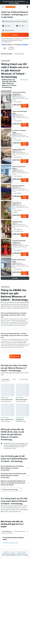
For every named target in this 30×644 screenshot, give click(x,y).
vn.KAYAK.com (6, 552)
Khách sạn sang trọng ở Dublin (11, 543)
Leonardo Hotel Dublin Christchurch (19, 242)
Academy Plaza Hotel (19, 149)
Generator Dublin (17, 222)
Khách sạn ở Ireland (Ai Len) (9, 553)
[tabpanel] (15, 403)
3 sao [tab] (14, 379)
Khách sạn (13, 552)
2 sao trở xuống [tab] (24, 379)
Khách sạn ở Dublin (21, 553)
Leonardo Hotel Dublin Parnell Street (19, 93)
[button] (27, 2)
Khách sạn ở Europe (21, 552)
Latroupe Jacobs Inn (18, 186)
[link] (15, 356)
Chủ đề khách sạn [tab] (7, 531)
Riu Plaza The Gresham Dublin (19, 131)
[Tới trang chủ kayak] (10, 7)
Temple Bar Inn (17, 203)
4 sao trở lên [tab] (6, 379)
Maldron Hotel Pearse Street (19, 261)
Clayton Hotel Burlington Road (20, 112)
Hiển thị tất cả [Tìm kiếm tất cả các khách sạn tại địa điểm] (24, 80)
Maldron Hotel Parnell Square (19, 168)
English (17, 3)
